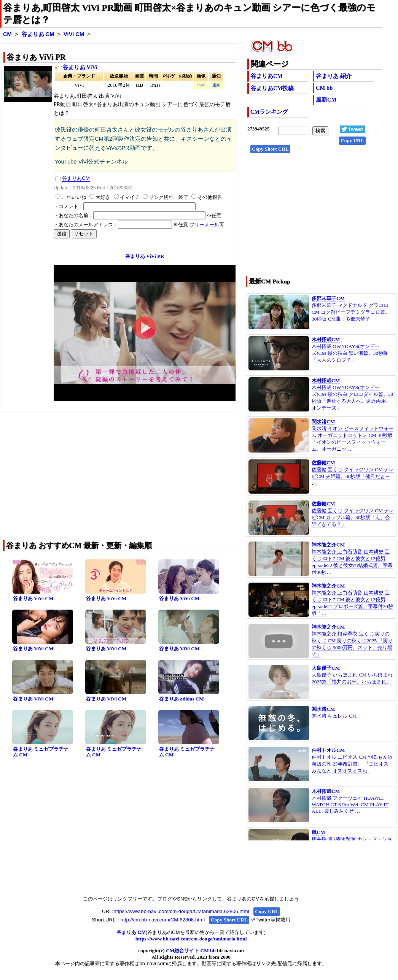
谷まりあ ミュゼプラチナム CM (41, 752)
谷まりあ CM (38, 34)
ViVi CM (74, 34)
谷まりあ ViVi (80, 67)
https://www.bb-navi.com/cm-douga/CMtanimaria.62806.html (181, 911)
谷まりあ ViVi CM (33, 598)
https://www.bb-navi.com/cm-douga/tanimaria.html (191, 939)
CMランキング (269, 112)
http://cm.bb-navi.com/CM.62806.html (163, 920)
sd (203, 85)
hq (198, 85)
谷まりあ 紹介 (334, 76)
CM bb (324, 88)
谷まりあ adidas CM (181, 699)
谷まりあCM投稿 (272, 88)
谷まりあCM (266, 76)
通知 (216, 85)
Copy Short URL (270, 149)
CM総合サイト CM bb (191, 951)
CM (7, 34)
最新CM (326, 100)
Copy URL (352, 141)
